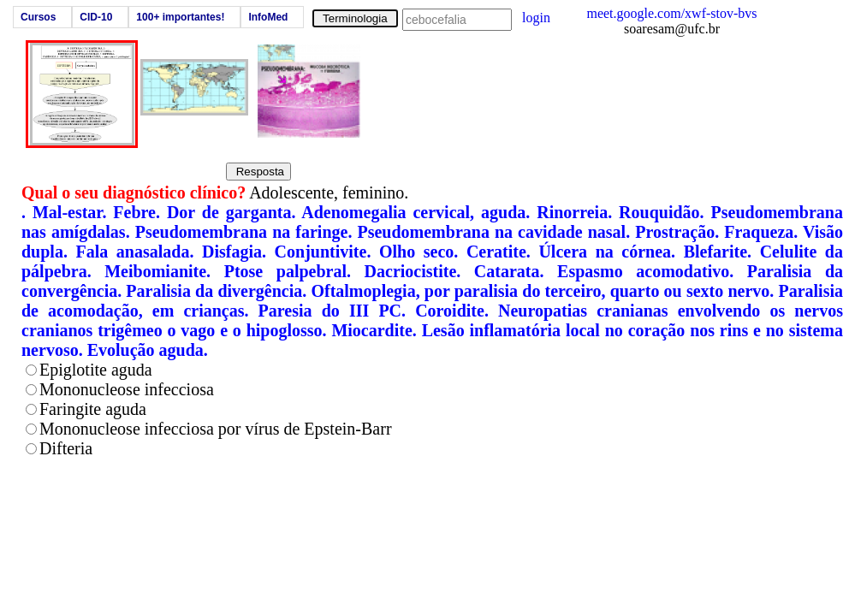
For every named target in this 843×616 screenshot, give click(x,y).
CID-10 (96, 17)
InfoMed (268, 17)
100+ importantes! (180, 17)
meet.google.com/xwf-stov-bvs (671, 13)
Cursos (38, 17)
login (536, 18)
